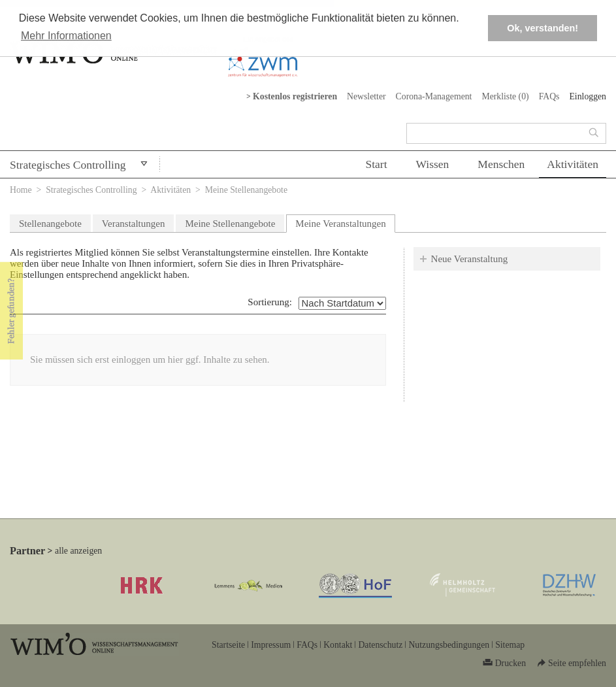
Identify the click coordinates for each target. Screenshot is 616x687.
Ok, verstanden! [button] (543, 28)
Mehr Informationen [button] (66, 36)
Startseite (228, 645)
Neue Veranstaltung (470, 259)
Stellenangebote (50, 224)
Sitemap (510, 645)
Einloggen (588, 96)
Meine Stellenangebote (230, 224)
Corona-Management (434, 96)
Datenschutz (380, 645)
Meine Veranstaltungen (345, 222)
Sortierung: (270, 302)
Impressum (271, 645)
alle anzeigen (78, 551)
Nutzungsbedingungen (449, 645)
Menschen (501, 164)
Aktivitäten (573, 164)
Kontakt (338, 645)
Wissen (433, 164)
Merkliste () (505, 96)
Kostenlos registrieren (295, 96)
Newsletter (366, 96)
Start (376, 164)
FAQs (549, 96)
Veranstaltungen (134, 224)
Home (21, 190)
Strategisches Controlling (68, 165)
